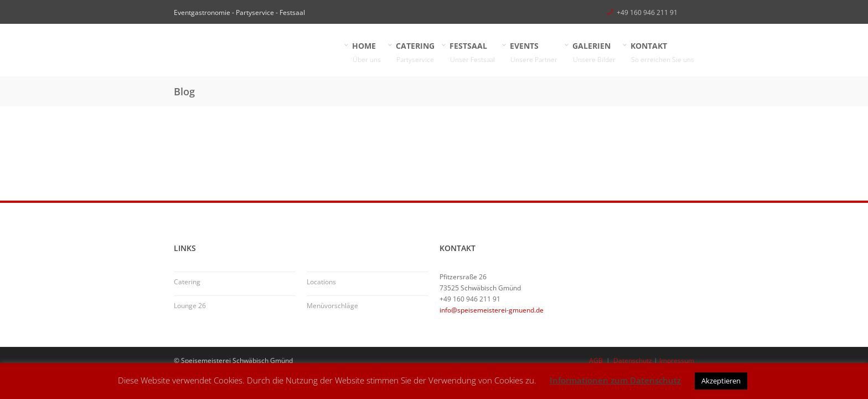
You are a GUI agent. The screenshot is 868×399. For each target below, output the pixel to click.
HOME (367, 53)
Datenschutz (633, 360)
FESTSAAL (472, 53)
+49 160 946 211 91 (647, 12)
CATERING (415, 53)
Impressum (677, 360)
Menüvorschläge (332, 306)
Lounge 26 (190, 306)
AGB (596, 360)
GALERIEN (594, 53)
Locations (321, 282)
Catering (187, 282)
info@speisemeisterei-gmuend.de (492, 310)
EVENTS (534, 53)
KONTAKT (663, 53)
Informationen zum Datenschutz (615, 380)
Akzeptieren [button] (721, 381)
